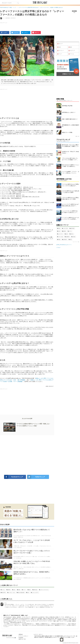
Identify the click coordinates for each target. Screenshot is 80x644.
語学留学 (64, 240)
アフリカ (71, 54)
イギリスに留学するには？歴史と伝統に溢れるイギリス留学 (71, 198)
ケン (6, 603)
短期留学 (67, 237)
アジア (59, 54)
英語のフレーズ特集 (67, 132)
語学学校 (72, 228)
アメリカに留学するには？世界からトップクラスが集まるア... (71, 185)
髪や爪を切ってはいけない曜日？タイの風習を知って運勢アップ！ (71, 146)
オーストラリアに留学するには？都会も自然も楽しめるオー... (71, 205)
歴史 (29, 590)
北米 (59, 47)
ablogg (14, 638)
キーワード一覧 (76, 242)
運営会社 (21, 634)
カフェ (70, 231)
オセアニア (72, 51)
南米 (70, 47)
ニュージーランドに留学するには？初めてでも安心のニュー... (70, 212)
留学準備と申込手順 (67, 106)
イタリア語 (65, 228)
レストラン (60, 234)
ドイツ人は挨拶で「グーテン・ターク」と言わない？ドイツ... (71, 172)
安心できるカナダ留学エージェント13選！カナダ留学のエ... (71, 166)
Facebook (21, 638)
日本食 (73, 237)
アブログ (58, 248)
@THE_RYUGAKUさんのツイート (64, 245)
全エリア (60, 44)
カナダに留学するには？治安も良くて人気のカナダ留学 (71, 192)
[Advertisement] (27, 455)
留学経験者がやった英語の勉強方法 (71, 126)
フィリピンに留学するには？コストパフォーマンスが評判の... (71, 218)
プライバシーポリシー (24, 636)
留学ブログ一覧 (22, 639)
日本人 (72, 234)
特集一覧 (77, 136)
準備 (59, 240)
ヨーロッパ (60, 51)
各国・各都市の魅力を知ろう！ (70, 119)
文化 (14, 590)
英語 (59, 228)
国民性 (8, 590)
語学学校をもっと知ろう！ (69, 112)
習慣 (19, 590)
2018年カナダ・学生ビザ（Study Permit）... (70, 152)
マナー (24, 590)
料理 (70, 240)
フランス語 (60, 237)
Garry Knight (4, 77)
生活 (66, 234)
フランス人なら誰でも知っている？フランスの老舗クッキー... (70, 159)
